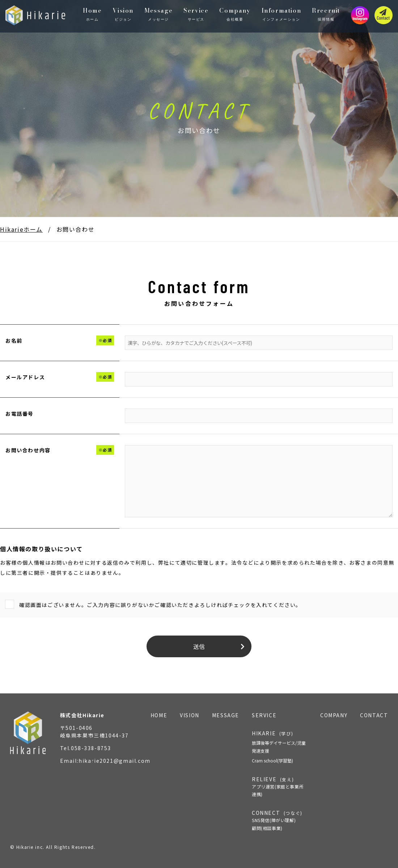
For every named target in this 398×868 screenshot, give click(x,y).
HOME (159, 715)
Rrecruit (326, 14)
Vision (123, 14)
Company (235, 14)
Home (92, 14)
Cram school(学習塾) (272, 760)
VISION (190, 715)
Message (158, 14)
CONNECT (280, 820)
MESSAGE (226, 715)
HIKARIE (272, 733)
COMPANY (334, 715)
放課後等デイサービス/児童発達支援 (279, 747)
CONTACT (374, 715)
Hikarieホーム (21, 229)
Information (281, 14)
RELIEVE (280, 787)
